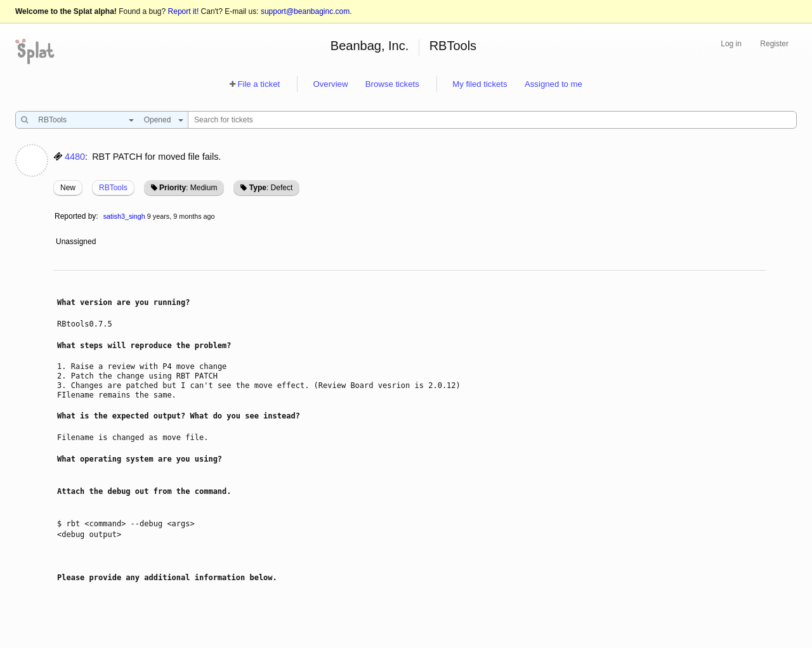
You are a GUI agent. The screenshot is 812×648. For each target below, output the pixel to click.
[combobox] (83, 120)
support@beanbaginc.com (305, 11)
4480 (75, 157)
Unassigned (77, 242)
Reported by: (76, 216)
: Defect (271, 188)
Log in (731, 44)
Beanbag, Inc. (370, 46)
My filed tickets (480, 84)
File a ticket (259, 84)
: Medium (188, 188)
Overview (330, 84)
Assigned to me (553, 84)
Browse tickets (392, 84)
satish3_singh (124, 216)
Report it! (184, 11)
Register (774, 44)
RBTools (453, 46)
